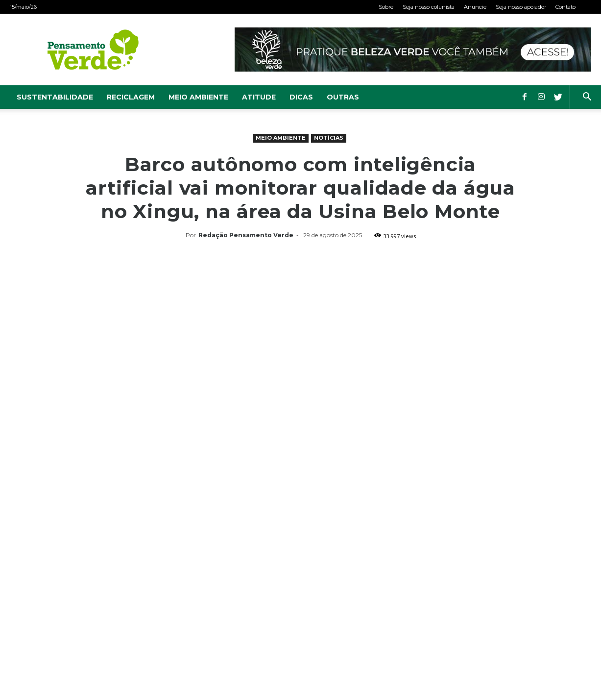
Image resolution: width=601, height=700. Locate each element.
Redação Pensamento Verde (246, 235)
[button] (587, 98)
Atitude (259, 97)
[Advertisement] (301, 316)
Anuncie (475, 7)
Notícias (329, 138)
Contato (565, 7)
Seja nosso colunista (429, 7)
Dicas (301, 97)
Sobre (386, 7)
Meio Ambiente (198, 97)
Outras (343, 97)
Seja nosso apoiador (521, 7)
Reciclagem (131, 97)
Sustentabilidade (55, 97)
